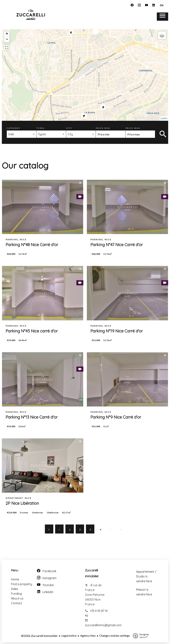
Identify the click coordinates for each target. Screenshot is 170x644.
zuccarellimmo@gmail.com (103, 625)
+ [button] (7, 34)
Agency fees (88, 635)
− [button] (7, 40)
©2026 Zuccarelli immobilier (39, 636)
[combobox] (22, 134)
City (69, 128)
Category (14, 128)
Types (40, 128)
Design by (140, 636)
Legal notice (69, 635)
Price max (133, 128)
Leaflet (164, 118)
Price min (103, 128)
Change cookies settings (115, 635)
